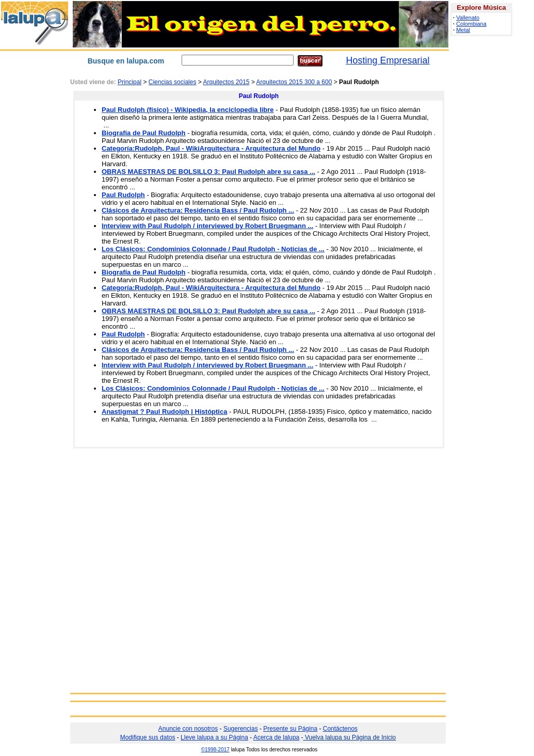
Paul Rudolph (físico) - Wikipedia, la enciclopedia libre (188, 110)
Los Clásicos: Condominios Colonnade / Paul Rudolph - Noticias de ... (213, 249)
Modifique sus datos (148, 737)
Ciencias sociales (173, 82)
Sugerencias (241, 729)
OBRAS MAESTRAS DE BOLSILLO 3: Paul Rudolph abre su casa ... (208, 172)
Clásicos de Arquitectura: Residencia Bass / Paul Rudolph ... (198, 210)
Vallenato (468, 18)
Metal (463, 30)
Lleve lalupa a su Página (214, 737)
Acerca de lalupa (276, 737)
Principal (130, 82)
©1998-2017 (215, 750)
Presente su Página (290, 729)
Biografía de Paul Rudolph (144, 133)
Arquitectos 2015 (226, 82)
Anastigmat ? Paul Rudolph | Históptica (164, 412)
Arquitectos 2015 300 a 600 (294, 82)
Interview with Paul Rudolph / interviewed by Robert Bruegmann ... (207, 226)
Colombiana (471, 24)
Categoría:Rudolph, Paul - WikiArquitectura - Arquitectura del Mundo (211, 148)
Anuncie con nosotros (188, 729)
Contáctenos (340, 729)
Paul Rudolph (123, 195)
